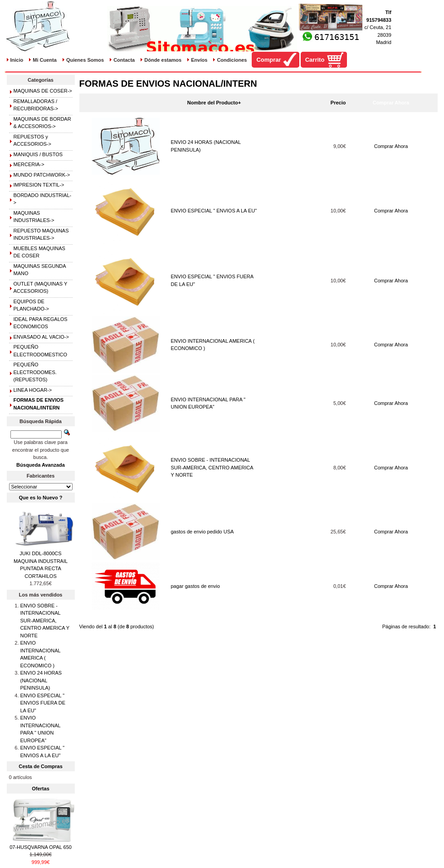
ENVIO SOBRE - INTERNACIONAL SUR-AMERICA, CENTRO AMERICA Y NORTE (212, 467)
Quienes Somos (85, 60)
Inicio (17, 60)
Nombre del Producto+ (214, 103)
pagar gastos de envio (195, 586)
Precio (338, 103)
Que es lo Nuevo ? (41, 498)
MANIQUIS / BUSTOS (38, 154)
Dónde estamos (163, 60)
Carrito (315, 60)
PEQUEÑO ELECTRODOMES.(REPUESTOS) (35, 372)
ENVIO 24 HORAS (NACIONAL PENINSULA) (41, 680)
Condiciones (232, 60)
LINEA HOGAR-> (33, 390)
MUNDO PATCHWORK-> (42, 175)
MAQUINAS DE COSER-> (43, 91)
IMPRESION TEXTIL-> (39, 185)
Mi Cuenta (45, 60)
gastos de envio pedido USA (202, 532)
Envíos (199, 60)
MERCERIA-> (29, 164)
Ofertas (41, 789)
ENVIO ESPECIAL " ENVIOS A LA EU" (214, 211)
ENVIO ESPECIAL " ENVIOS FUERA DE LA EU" (43, 703)
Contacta (124, 60)
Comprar (268, 60)
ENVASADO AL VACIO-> (41, 337)
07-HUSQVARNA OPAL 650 (41, 847)
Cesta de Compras (41, 766)
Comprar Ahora (391, 146)
